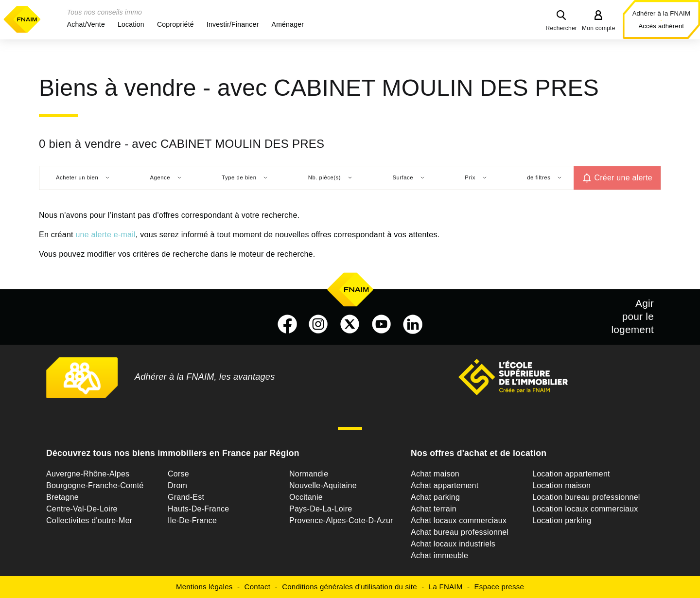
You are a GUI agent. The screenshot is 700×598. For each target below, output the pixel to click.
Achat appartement (445, 485)
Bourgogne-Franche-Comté (95, 485)
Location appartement (571, 474)
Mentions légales (204, 587)
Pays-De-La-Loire (321, 509)
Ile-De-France (192, 520)
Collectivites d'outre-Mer (89, 520)
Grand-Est (186, 497)
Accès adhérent (661, 26)
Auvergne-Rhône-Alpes (88, 474)
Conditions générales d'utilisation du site (350, 587)
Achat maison (435, 474)
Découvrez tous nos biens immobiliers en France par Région (173, 453)
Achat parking (435, 497)
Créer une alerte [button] (623, 178)
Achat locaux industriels (453, 544)
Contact (257, 587)
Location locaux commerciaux (585, 509)
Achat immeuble (439, 555)
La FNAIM (446, 587)
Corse (178, 474)
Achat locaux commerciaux (459, 520)
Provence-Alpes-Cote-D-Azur (341, 520)
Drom (177, 485)
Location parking (562, 520)
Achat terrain (434, 509)
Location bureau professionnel (586, 497)
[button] (86, 24)
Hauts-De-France (198, 509)
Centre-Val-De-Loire (82, 509)
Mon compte (599, 28)
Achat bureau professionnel (460, 532)
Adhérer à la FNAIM (661, 13)
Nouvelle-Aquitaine (323, 485)
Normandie (309, 474)
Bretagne (62, 497)
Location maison (561, 485)
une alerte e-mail (105, 235)
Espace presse (499, 587)
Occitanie (306, 497)
